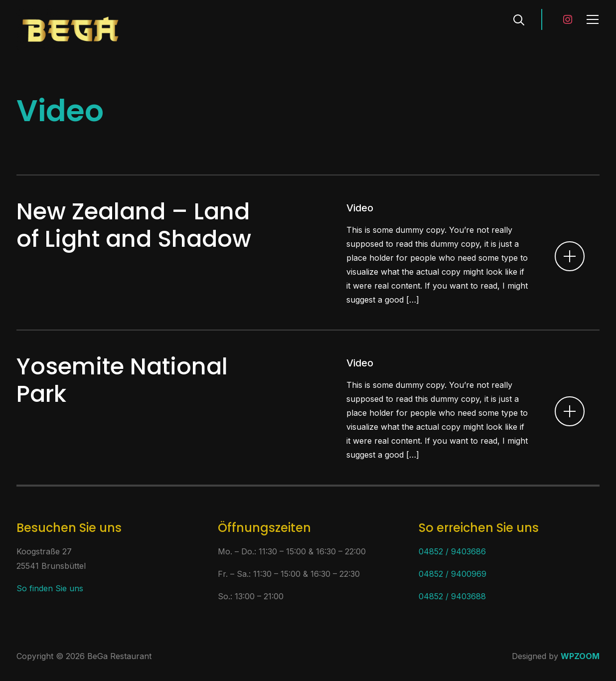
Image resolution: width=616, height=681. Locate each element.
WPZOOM (580, 656)
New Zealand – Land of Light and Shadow (134, 225)
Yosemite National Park (122, 380)
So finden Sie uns (50, 588)
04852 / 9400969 (453, 574)
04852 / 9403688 (452, 596)
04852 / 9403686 (452, 551)
